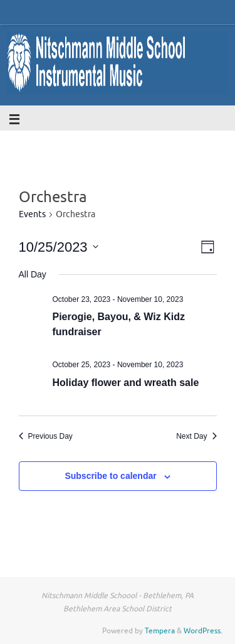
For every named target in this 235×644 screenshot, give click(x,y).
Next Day (196, 436)
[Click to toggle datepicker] (59, 247)
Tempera (160, 631)
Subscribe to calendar (110, 476)
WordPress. (203, 631)
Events (32, 214)
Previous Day (46, 436)
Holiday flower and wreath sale (126, 383)
